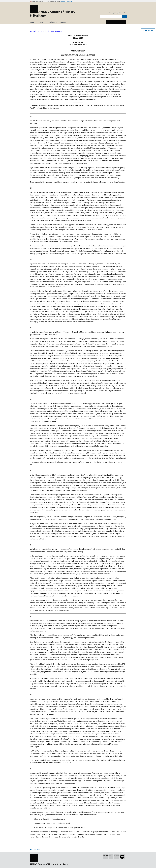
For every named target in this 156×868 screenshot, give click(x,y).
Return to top (148, 30)
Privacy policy (114, 13)
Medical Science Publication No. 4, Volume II (46, 31)
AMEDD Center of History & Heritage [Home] (53, 13)
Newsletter (123, 13)
